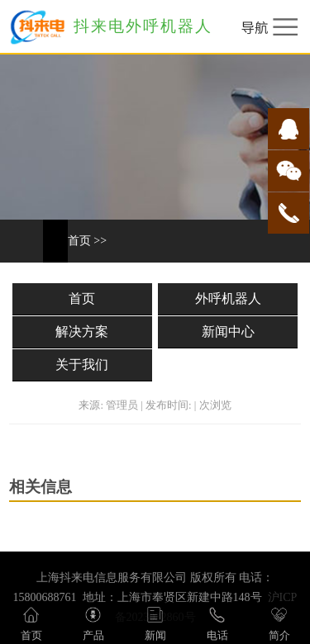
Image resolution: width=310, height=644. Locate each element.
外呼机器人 (228, 298)
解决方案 (82, 331)
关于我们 (82, 365)
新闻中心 (228, 331)
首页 (79, 241)
